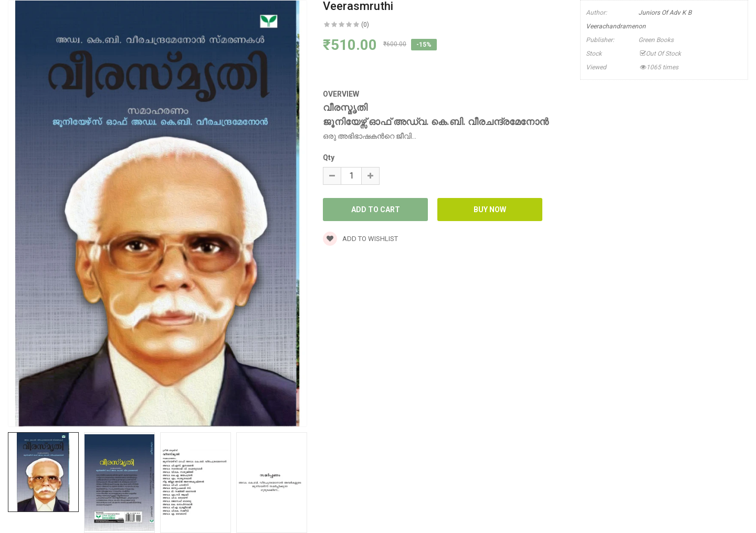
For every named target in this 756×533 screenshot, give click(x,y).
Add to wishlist (360, 239)
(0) (365, 25)
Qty (329, 158)
